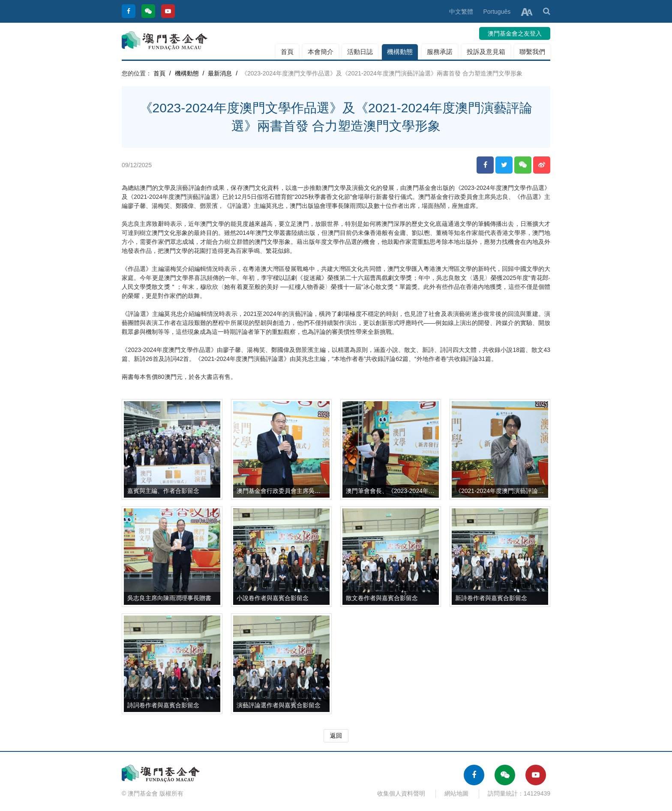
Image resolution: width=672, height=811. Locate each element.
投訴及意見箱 (486, 52)
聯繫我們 (532, 52)
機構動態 (400, 52)
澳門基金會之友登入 (515, 33)
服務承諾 (440, 52)
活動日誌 (360, 52)
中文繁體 (461, 12)
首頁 (287, 52)
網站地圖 (456, 793)
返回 (336, 736)
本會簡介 (321, 52)
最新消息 (220, 73)
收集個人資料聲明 (401, 793)
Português (497, 12)
